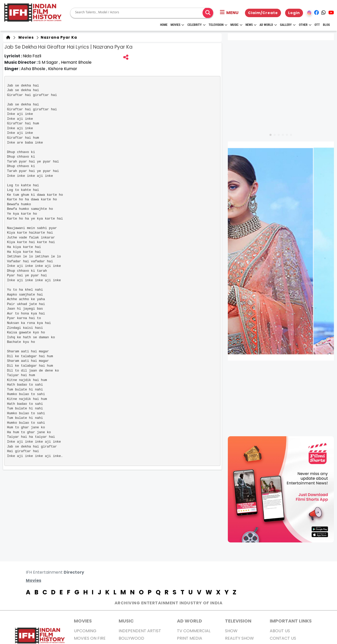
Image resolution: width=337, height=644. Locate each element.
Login (294, 13)
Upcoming (85, 631)
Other (305, 25)
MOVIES (83, 621)
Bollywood (131, 638)
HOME (164, 25)
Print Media (190, 638)
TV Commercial (194, 631)
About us (280, 631)
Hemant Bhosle (76, 62)
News (251, 25)
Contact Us (283, 638)
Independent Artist (140, 631)
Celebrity (196, 25)
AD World (189, 621)
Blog (326, 25)
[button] (229, 13)
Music (236, 25)
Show (231, 631)
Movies (177, 25)
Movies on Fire (90, 638)
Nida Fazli (32, 56)
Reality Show (239, 638)
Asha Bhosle (34, 69)
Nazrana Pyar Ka (58, 37)
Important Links (291, 621)
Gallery (288, 25)
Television (218, 25)
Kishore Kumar (63, 69)
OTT (317, 25)
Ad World (268, 25)
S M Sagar (49, 62)
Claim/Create (263, 13)
